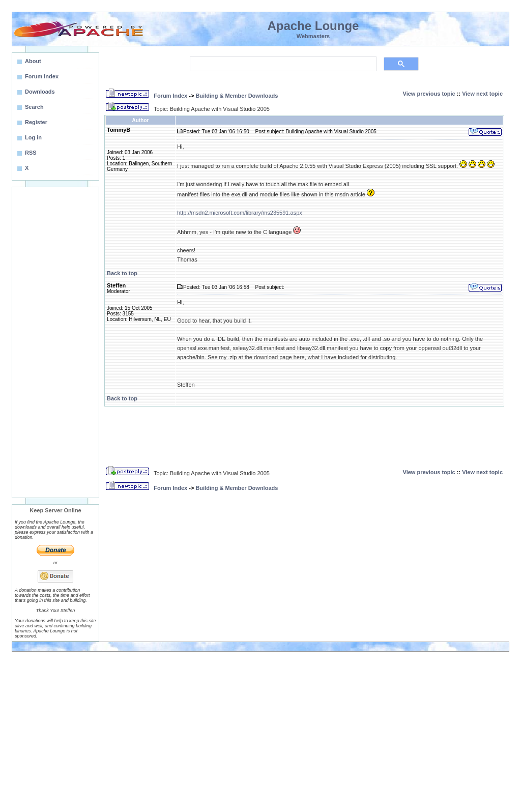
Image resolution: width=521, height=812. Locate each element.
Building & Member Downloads (237, 96)
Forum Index (170, 96)
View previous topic (429, 94)
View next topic (482, 94)
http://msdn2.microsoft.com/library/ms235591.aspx (240, 213)
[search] (282, 64)
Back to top (122, 273)
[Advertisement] (55, 342)
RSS (31, 153)
